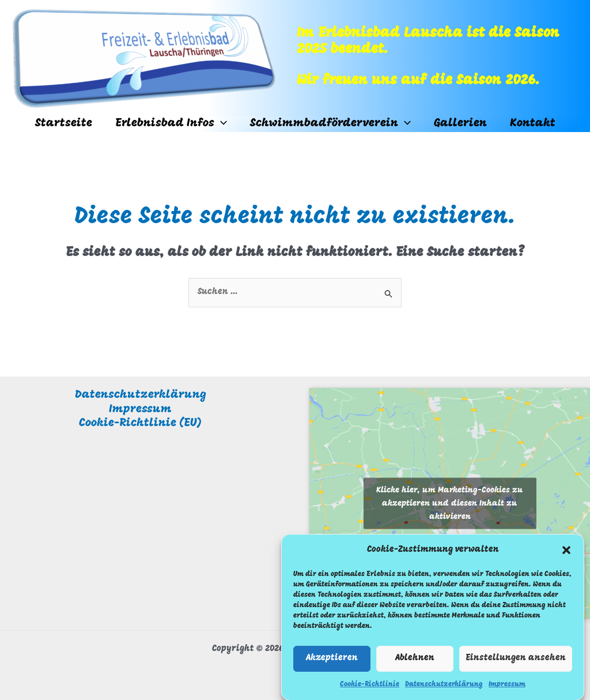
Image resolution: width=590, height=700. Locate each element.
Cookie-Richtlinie (370, 691)
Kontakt (533, 123)
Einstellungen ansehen (516, 665)
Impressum (507, 691)
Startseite (64, 123)
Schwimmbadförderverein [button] (330, 124)
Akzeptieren (332, 665)
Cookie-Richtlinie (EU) (140, 423)
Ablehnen (415, 665)
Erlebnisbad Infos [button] (171, 124)
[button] (566, 556)
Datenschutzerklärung (444, 691)
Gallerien (460, 123)
